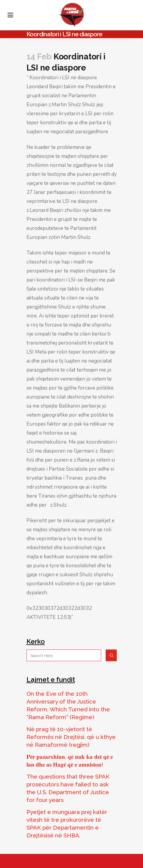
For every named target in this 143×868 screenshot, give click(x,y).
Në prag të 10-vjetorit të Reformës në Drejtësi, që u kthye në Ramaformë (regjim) (71, 737)
